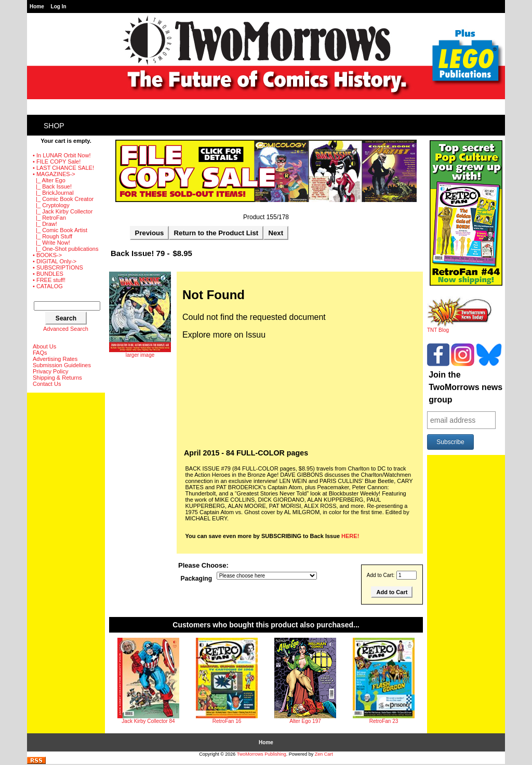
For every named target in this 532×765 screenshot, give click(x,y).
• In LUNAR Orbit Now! (62, 155)
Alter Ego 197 (305, 721)
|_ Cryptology (51, 205)
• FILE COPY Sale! (57, 162)
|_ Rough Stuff (52, 236)
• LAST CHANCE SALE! (63, 168)
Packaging (197, 579)
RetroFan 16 (227, 721)
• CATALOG (48, 286)
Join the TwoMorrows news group (465, 387)
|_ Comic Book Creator (63, 199)
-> (54, 174)
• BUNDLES (48, 274)
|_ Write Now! (51, 243)
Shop (54, 126)
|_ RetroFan (49, 218)
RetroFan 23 (384, 721)
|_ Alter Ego (49, 180)
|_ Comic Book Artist (60, 230)
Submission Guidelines (62, 365)
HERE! (350, 536)
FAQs (40, 353)
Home (37, 6)
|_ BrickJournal (53, 193)
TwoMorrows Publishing (262, 754)
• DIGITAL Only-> (55, 261)
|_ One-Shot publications (65, 249)
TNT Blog (460, 328)
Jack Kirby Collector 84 (148, 721)
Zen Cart (324, 754)
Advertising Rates (55, 359)
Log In (59, 6)
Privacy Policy (50, 371)
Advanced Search (66, 329)
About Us (44, 346)
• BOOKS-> (47, 255)
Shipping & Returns (57, 378)
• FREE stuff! (49, 280)
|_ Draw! (45, 224)
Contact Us (47, 384)
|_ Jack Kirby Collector (63, 211)
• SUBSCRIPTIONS (58, 267)
